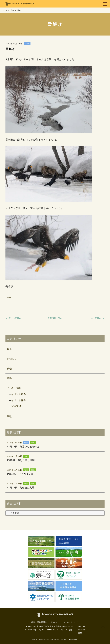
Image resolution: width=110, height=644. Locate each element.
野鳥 (9, 349)
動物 (9, 369)
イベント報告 (19, 400)
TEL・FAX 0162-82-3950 (82, 630)
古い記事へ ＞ (97, 318)
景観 (9, 416)
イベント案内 (19, 394)
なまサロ (16, 406)
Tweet (8, 298)
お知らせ (12, 359)
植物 (9, 378)
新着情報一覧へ (55, 318)
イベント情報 (14, 388)
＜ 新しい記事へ (14, 318)
